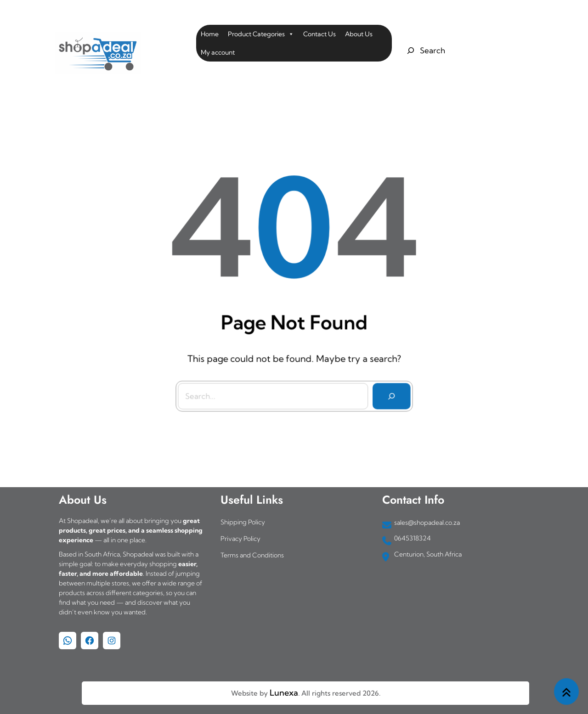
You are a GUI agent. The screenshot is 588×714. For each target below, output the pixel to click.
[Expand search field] (425, 51)
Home (210, 34)
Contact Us (319, 34)
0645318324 (413, 538)
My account (218, 52)
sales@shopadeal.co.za (427, 523)
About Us (359, 34)
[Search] (389, 394)
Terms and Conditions (252, 555)
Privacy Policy (240, 539)
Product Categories (261, 34)
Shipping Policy (243, 522)
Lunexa (284, 693)
